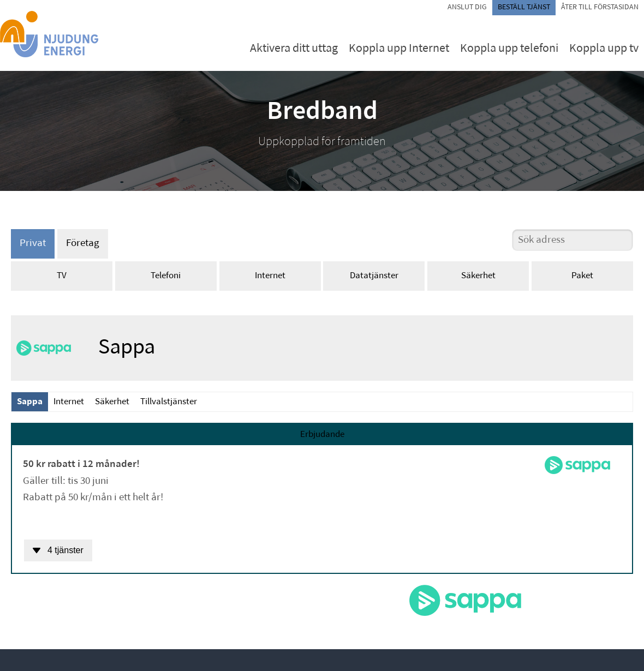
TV (62, 276)
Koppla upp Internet (399, 49)
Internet (270, 276)
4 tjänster (58, 550)
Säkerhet (478, 276)
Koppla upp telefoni (509, 49)
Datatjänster (374, 276)
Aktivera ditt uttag (294, 49)
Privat (33, 244)
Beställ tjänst (524, 7)
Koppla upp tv (604, 49)
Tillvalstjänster (169, 402)
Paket (582, 276)
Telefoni (166, 276)
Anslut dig (467, 7)
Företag (83, 244)
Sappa (30, 402)
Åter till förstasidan (600, 7)
